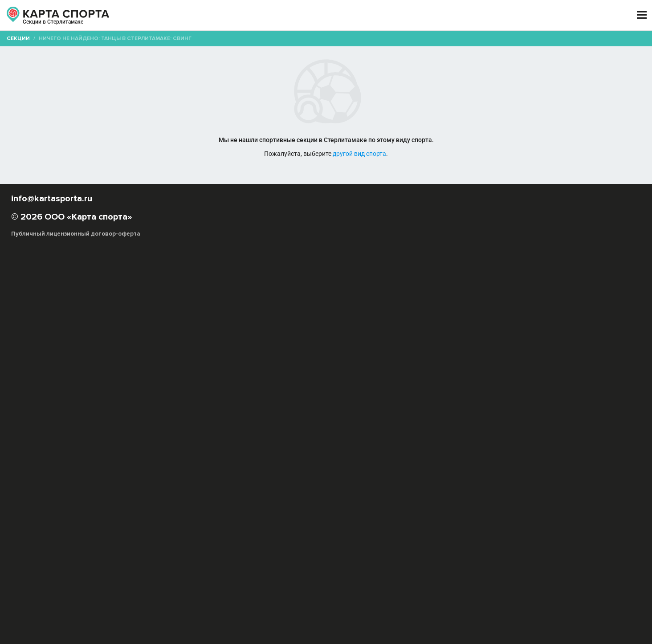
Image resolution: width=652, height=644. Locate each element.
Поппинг (381, 406)
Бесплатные (533, 69)
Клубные (455, 397)
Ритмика (229, 424)
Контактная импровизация (509, 397)
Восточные (206, 397)
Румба (449, 424)
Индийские (307, 397)
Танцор (493, 415)
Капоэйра (425, 397)
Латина (205, 406)
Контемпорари (571, 397)
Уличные (336, 424)
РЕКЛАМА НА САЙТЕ (95, 554)
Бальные (485, 389)
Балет (460, 389)
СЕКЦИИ (192, 15)
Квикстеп (520, 424)
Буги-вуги (577, 389)
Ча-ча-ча (388, 424)
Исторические (386, 397)
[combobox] (300, 69)
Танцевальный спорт (563, 415)
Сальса (474, 406)
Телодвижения (192, 424)
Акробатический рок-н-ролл (296, 389)
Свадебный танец (514, 406)
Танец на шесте (297, 415)
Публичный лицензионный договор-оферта (117, 606)
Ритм (579, 424)
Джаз (234, 397)
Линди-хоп (234, 406)
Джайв (472, 424)
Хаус (385, 415)
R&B (373, 389)
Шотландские (459, 415)
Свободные (582, 406)
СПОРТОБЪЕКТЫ (352, 15)
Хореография (416, 415)
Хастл (365, 415)
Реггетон (411, 406)
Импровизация (267, 397)
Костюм (257, 424)
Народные (350, 406)
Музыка (518, 415)
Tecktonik (397, 389)
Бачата (512, 389)
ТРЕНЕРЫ (286, 15)
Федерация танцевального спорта (220, 433)
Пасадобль (420, 424)
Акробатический (296, 424)
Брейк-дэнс (543, 389)
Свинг (552, 406)
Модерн (319, 406)
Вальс (494, 424)
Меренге (291, 406)
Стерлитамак (88, 26)
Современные (192, 415)
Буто (179, 397)
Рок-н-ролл (444, 406)
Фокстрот (552, 424)
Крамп (181, 406)
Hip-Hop (351, 389)
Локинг (263, 406)
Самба (363, 424)
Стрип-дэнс (233, 415)
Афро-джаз (431, 389)
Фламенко (338, 415)
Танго (262, 415)
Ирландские (344, 397)
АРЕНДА (238, 15)
